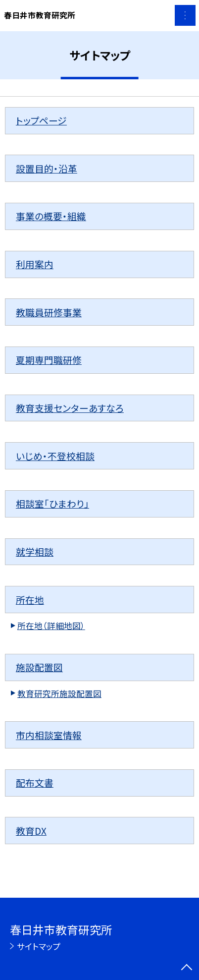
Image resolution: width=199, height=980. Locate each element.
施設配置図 (39, 667)
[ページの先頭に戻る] (187, 968)
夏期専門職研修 (49, 360)
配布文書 (35, 782)
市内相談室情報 (49, 735)
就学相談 (35, 551)
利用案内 (35, 264)
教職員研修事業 (49, 312)
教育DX (31, 831)
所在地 (30, 600)
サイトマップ (39, 946)
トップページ (41, 120)
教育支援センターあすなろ (70, 408)
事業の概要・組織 (51, 216)
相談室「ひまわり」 (52, 503)
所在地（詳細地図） (51, 626)
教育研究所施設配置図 (59, 693)
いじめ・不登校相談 (55, 456)
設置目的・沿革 (47, 168)
